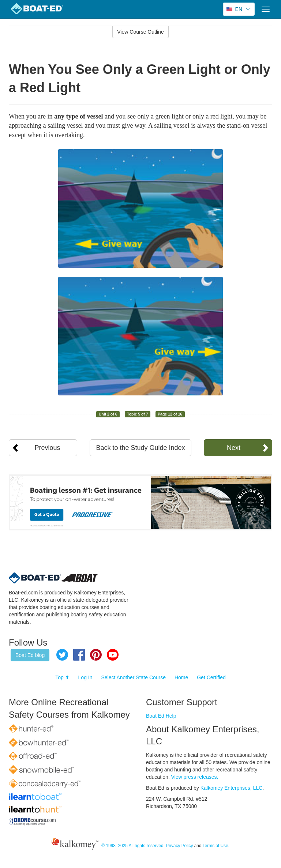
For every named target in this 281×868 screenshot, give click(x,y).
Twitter (62, 655)
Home (181, 677)
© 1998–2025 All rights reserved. (133, 846)
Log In (85, 677)
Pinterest (96, 655)
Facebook (79, 655)
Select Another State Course (133, 677)
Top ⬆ (62, 677)
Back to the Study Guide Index (140, 448)
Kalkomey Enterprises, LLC (232, 788)
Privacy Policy (179, 846)
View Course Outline (140, 32)
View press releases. (195, 777)
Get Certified (211, 677)
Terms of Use (216, 846)
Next (234, 448)
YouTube (113, 655)
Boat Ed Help (161, 716)
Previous (48, 448)
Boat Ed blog (30, 655)
